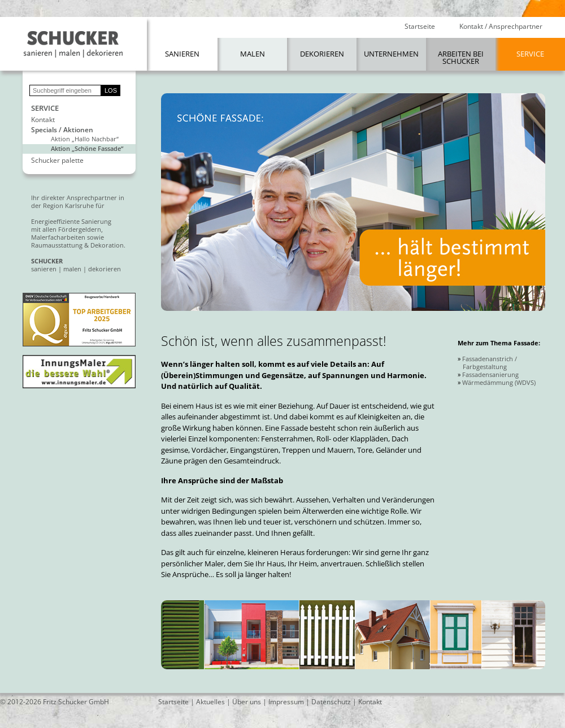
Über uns (247, 702)
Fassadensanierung (490, 374)
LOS (111, 90)
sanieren (44, 269)
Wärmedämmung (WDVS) (499, 382)
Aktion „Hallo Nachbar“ (85, 139)
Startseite (420, 27)
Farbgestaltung (485, 367)
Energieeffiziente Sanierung (71, 221)
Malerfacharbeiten (58, 237)
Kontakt (43, 120)
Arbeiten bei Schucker (461, 57)
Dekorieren (322, 54)
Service (530, 54)
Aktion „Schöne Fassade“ (87, 148)
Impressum (286, 702)
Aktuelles (210, 702)
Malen (253, 54)
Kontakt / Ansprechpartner (501, 27)
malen (72, 269)
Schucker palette (57, 161)
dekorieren (105, 269)
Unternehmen (391, 54)
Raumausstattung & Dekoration (77, 245)
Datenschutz (331, 702)
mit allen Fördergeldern (66, 229)
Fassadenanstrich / (490, 359)
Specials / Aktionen (62, 130)
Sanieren (182, 54)
